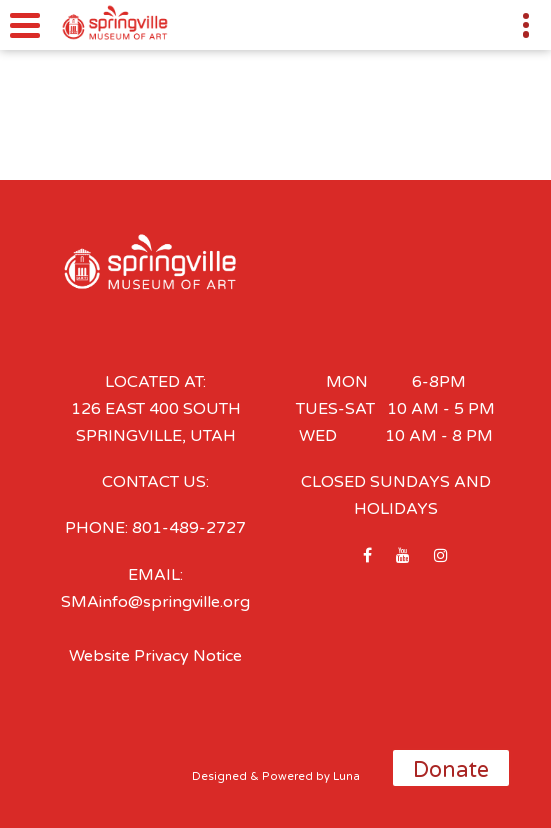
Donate (451, 770)
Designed (219, 776)
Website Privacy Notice (155, 656)
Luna (346, 776)
